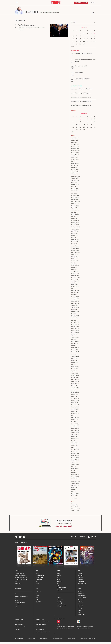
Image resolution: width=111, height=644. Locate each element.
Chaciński (80, 580)
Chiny (37, 584)
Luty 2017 (74, 371)
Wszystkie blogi (82, 584)
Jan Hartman (21, 30)
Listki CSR (38, 602)
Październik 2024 (76, 176)
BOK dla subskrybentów (20, 627)
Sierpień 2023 (75, 206)
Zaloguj (93, 3)
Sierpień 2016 (75, 384)
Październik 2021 (76, 253)
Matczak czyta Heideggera (83, 93)
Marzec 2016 (75, 394)
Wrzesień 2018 (75, 331)
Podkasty (80, 602)
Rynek (37, 589)
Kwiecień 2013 (75, 469)
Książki (59, 573)
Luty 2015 (74, 422)
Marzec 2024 (75, 191)
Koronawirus (18, 589)
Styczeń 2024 (75, 195)
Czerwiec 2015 (75, 414)
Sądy (16, 607)
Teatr (58, 584)
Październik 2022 (76, 227)
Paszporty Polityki (61, 588)
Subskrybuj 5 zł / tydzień (81, 3)
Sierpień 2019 (75, 308)
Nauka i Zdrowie (60, 595)
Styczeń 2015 (75, 424)
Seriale (59, 580)
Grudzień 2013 (75, 452)
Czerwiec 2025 (75, 159)
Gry (58, 586)
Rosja (37, 582)
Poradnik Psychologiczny (21, 577)
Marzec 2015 (75, 420)
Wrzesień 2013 (75, 458)
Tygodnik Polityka (19, 573)
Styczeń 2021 (75, 272)
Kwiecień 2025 (75, 164)
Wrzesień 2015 (75, 407)
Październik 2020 (76, 278)
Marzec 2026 (75, 140)
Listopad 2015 (75, 403)
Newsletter (73, 537)
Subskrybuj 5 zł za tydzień (63, 526)
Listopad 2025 (75, 149)
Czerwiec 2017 (75, 363)
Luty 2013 (74, 473)
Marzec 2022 (75, 242)
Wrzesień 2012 (75, 483)
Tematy (80, 610)
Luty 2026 (74, 142)
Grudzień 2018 (75, 325)
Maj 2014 (74, 441)
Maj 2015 (74, 416)
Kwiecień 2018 (75, 342)
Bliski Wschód (39, 580)
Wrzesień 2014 (75, 433)
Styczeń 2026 (75, 145)
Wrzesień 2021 (75, 255)
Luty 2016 (74, 397)
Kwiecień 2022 (75, 240)
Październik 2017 (76, 354)
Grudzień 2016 (75, 375)
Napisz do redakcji (19, 625)
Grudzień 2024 (75, 172)
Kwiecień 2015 (75, 418)
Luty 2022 (74, 244)
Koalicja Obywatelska (20, 603)
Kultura (59, 571)
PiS (16, 599)
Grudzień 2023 (75, 198)
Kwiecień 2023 (75, 214)
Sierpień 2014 (75, 435)
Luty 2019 (74, 320)
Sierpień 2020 (75, 282)
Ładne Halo (61, 639)
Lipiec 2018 (74, 335)
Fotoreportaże (81, 604)
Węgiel (37, 596)
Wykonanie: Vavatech (71, 639)
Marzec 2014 (75, 445)
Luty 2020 (74, 295)
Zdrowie (59, 598)
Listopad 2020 (75, 276)
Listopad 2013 (75, 454)
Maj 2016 (74, 390)
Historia (80, 592)
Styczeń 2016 (75, 399)
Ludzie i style (81, 594)
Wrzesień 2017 (75, 356)
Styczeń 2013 (75, 475)
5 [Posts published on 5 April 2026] (95, 33)
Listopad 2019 (75, 301)
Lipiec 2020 (75, 284)
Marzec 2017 (75, 369)
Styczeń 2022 (75, 246)
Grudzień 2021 (75, 248)
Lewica (16, 601)
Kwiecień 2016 (75, 392)
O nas (79, 612)
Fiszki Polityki (81, 625)
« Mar (73, 46)
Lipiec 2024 (74, 183)
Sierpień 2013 (75, 460)
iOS (57, 625)
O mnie (93, 13)
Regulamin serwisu (40, 620)
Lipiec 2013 (74, 462)
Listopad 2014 (75, 428)
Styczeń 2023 (75, 221)
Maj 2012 (74, 492)
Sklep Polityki (81, 614)
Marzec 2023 (75, 217)
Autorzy (80, 608)
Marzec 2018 (75, 344)
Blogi (79, 571)
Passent (80, 573)
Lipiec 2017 (74, 361)
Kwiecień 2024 (75, 189)
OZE (37, 598)
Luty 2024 (74, 193)
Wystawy (59, 582)
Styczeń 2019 (75, 322)
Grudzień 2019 (75, 299)
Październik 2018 (76, 329)
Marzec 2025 (75, 166)
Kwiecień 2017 (75, 367)
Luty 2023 (74, 219)
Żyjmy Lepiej (18, 584)
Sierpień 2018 (75, 333)
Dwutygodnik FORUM (19, 639)
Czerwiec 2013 (75, 464)
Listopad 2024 (75, 174)
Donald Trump (39, 577)
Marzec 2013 (75, 471)
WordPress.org (75, 511)
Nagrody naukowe (61, 606)
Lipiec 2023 (74, 208)
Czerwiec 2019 (75, 312)
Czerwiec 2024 (75, 185)
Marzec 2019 (75, 318)
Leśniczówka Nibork (44, 639)
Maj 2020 (74, 289)
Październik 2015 (76, 405)
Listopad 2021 (75, 250)
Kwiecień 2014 (75, 443)
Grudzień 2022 (75, 223)
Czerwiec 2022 (75, 236)
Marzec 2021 (75, 267)
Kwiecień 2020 (75, 291)
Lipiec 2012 (74, 488)
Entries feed (75, 506)
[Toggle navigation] (17, 3)
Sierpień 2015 (75, 409)
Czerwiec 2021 (75, 261)
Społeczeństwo (82, 596)
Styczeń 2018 (75, 348)
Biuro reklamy (18, 622)
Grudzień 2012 (75, 477)
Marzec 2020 (75, 293)
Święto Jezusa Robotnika (85, 89)
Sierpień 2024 (75, 181)
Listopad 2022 (75, 225)
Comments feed (76, 508)
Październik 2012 (76, 481)
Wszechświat (60, 600)
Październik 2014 (76, 430)
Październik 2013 (76, 456)
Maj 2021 (74, 263)
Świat (37, 571)
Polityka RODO (39, 627)
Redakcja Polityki (19, 620)
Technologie (60, 602)
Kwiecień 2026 (75, 138)
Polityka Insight (31, 639)
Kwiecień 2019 (75, 316)
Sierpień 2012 (75, 486)
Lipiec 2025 (74, 157)
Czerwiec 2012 (75, 490)
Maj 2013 (74, 466)
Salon (16, 582)
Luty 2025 (74, 168)
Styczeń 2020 (75, 297)
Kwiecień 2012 (75, 494)
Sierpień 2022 (75, 231)
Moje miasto (81, 600)
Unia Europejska (40, 575)
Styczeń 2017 (75, 373)
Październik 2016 (76, 380)
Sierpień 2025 (75, 155)
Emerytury (38, 592)
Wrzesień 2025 (75, 153)
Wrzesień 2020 (75, 280)
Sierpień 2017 (75, 358)
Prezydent (17, 605)
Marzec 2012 (75, 496)
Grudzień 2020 (75, 274)
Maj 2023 (74, 212)
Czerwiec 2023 (75, 210)
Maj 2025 (74, 162)
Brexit (37, 573)
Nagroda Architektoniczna (63, 590)
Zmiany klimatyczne (62, 604)
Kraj (16, 594)
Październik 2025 (76, 151)
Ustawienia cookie (40, 630)
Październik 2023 (76, 202)
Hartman (80, 575)
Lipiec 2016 (74, 386)
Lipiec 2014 (74, 437)
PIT (37, 594)
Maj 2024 (74, 187)
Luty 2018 (74, 346)
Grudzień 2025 (75, 147)
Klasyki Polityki (82, 598)
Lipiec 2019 (74, 310)
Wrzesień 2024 (75, 178)
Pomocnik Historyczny (20, 575)
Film (58, 577)
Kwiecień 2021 (75, 265)
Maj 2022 (74, 238)
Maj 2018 (74, 339)
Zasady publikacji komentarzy (43, 622)
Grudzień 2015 (75, 401)
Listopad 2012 (75, 479)
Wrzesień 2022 (75, 229)
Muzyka (59, 575)
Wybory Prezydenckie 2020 (22, 597)
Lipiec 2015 (74, 411)
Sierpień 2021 (75, 257)
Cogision (57, 639)
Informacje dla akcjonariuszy (43, 632)
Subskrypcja (82, 537)
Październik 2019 (76, 303)
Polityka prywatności (41, 625)
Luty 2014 (74, 447)
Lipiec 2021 (74, 259)
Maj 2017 (74, 365)
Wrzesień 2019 (75, 306)
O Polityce (17, 630)
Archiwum (80, 606)
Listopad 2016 (75, 378)
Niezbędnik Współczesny (21, 580)
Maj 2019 (74, 314)
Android (61, 625)
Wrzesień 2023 (75, 204)
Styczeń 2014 (75, 450)
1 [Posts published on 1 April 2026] (80, 33)
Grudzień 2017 (75, 350)
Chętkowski (81, 582)
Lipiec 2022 (74, 234)
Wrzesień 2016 (75, 382)
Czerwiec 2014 (75, 439)
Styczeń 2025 (75, 170)
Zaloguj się (74, 504)
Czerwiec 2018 (75, 337)
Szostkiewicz (81, 577)
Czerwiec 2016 (75, 388)
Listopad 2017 (75, 352)
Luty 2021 (74, 270)
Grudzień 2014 (75, 426)
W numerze (17, 571)
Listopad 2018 (75, 327)
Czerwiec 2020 (75, 286)
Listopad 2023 (75, 200)
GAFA (37, 600)
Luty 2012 (74, 498)
